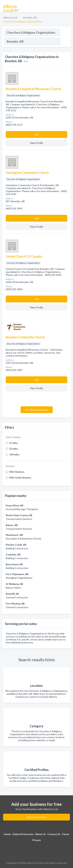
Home (7, 834)
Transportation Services (19, 519)
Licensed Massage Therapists (22, 509)
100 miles (14, 454)
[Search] (65, 42)
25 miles (14, 443)
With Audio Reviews (20, 478)
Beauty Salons (13, 588)
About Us (40, 834)
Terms (66, 834)
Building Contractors (17, 548)
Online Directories (23, 834)
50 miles (14, 449)
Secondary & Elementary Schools (24, 539)
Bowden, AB (30, 17)
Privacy (36, 840)
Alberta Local (10, 17)
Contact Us (54, 834)
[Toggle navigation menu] (68, 6)
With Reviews (17, 472)
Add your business (36, 817)
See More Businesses (37, 410)
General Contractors (17, 597)
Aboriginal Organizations (19, 578)
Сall (36, 134)
